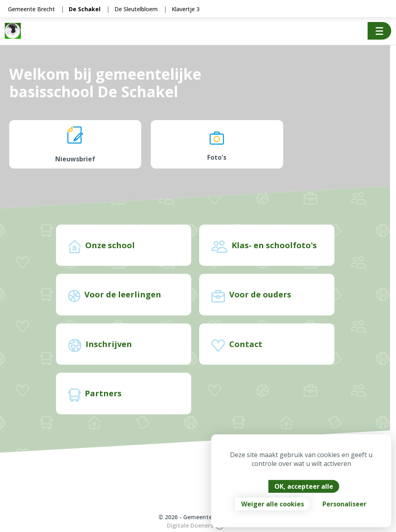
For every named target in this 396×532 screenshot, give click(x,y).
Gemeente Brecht (31, 9)
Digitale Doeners (195, 526)
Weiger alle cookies (273, 504)
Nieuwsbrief (75, 145)
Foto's (217, 145)
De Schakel (85, 9)
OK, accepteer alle (304, 486)
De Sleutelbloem (136, 9)
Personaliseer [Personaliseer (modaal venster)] (344, 504)
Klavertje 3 (186, 9)
